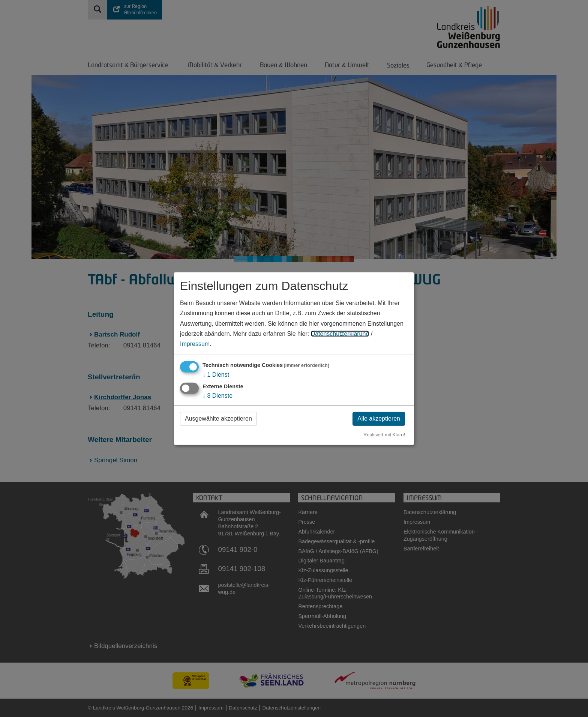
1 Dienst (216, 375)
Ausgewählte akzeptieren (218, 419)
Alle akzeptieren (379, 419)
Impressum (195, 344)
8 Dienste (217, 396)
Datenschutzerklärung (340, 334)
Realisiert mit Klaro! (384, 435)
